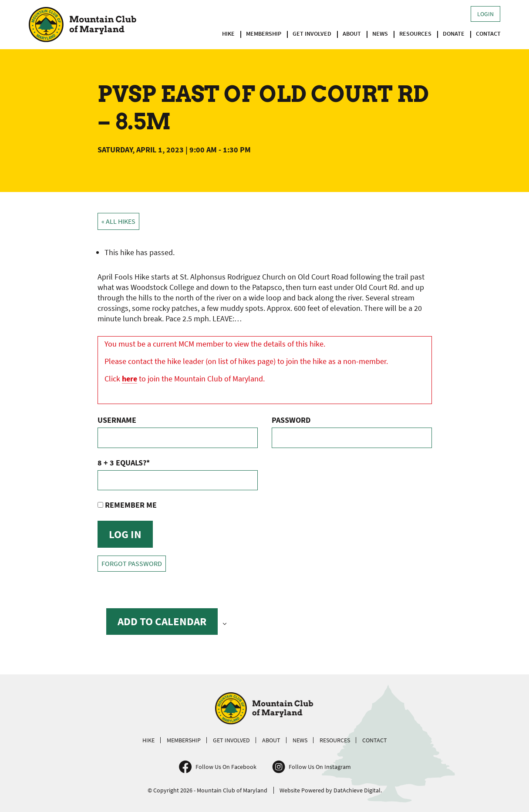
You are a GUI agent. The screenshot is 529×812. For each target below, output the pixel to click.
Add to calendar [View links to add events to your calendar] (162, 621)
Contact (488, 34)
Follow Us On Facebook (226, 767)
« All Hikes (118, 221)
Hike (228, 34)
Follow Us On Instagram (320, 767)
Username (117, 420)
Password (291, 420)
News (380, 34)
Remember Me (127, 505)
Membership (264, 34)
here (130, 379)
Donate (454, 34)
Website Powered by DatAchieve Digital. (331, 790)
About (352, 34)
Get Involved (312, 34)
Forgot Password (132, 564)
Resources (415, 34)
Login (485, 14)
